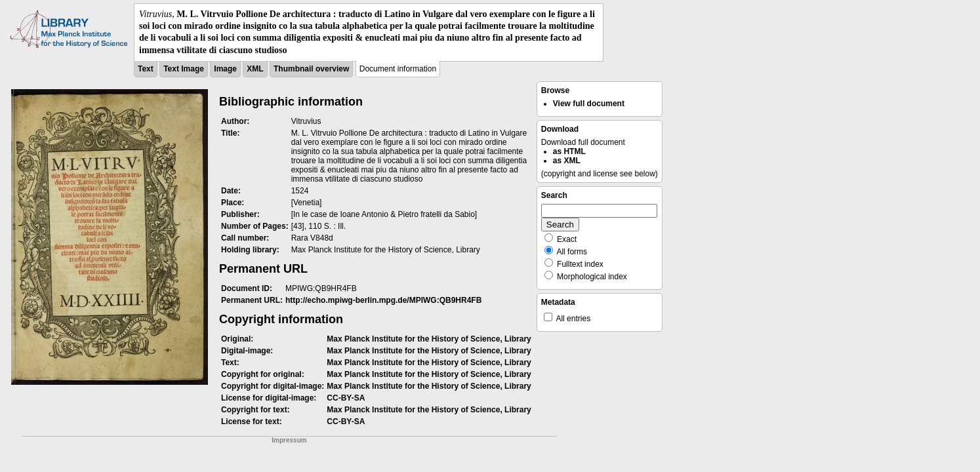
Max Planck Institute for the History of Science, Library (429, 339)
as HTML (569, 151)
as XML (567, 161)
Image (225, 69)
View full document (589, 104)
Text (146, 69)
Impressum (289, 440)
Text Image (184, 69)
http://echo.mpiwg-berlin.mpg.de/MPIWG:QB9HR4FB (383, 300)
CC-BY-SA (346, 398)
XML (255, 69)
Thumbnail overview (311, 69)
